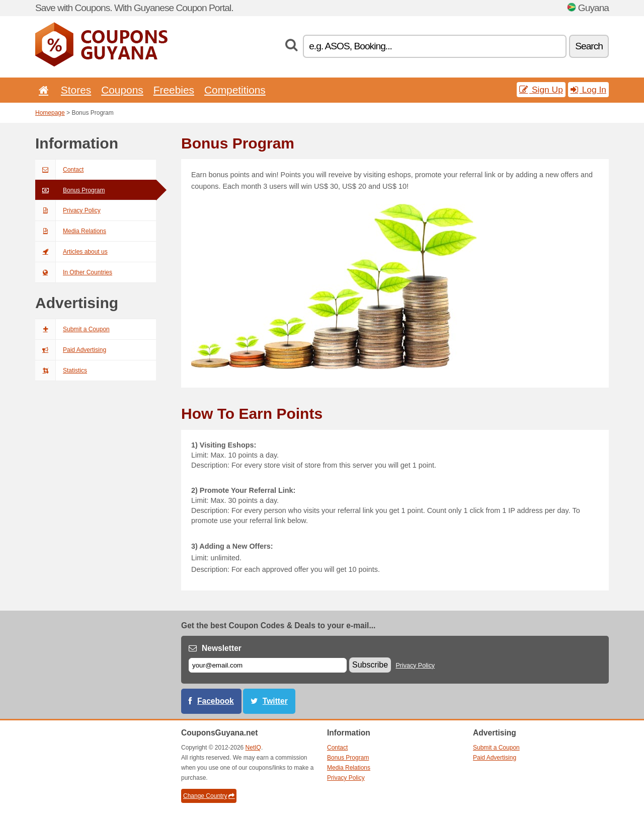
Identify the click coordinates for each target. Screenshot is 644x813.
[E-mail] (268, 665)
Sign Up (541, 90)
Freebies (174, 90)
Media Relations (71, 231)
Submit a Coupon (72, 329)
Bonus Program (70, 190)
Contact (59, 170)
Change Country (209, 796)
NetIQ (253, 748)
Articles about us (71, 252)
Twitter (275, 701)
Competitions (235, 90)
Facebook (216, 701)
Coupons (122, 90)
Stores (76, 90)
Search (589, 46)
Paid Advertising (71, 350)
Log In (588, 90)
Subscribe (370, 665)
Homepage (50, 113)
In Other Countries (74, 272)
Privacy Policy (68, 210)
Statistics (61, 371)
